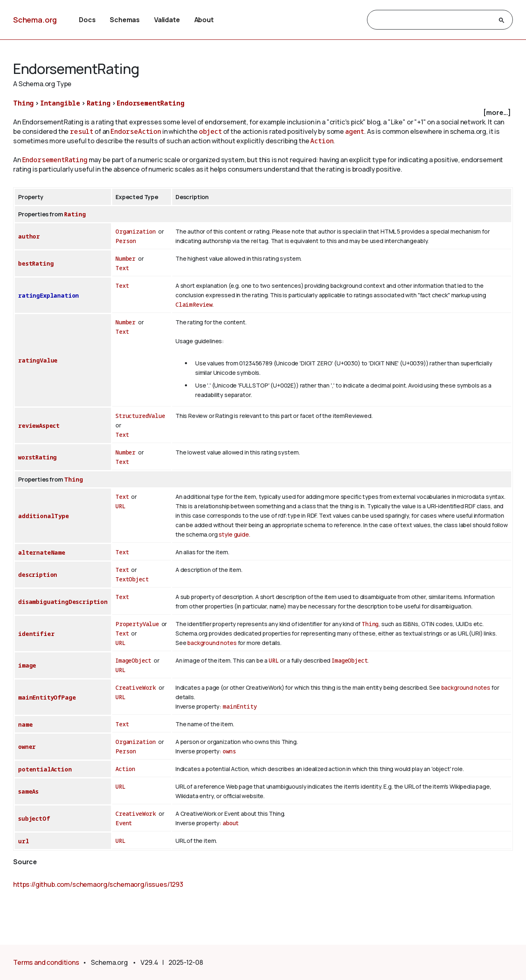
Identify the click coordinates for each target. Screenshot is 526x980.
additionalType (44, 516)
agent (355, 131)
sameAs (28, 791)
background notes (212, 643)
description (38, 575)
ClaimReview (194, 304)
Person (126, 241)
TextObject (132, 579)
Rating (99, 103)
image (27, 665)
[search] (433, 20)
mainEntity (240, 706)
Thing (23, 103)
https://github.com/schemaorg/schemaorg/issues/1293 (98, 884)
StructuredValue (140, 416)
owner (27, 747)
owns (229, 751)
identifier (36, 634)
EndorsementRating (150, 103)
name (25, 724)
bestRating (36, 263)
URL (121, 506)
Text (122, 268)
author (29, 236)
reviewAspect (39, 426)
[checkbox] (263, 113)
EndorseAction (136, 131)
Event (124, 823)
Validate (167, 20)
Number (126, 258)
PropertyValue (137, 624)
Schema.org (35, 20)
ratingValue (38, 360)
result (82, 131)
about (231, 823)
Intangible (60, 103)
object (210, 131)
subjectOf (34, 818)
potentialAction (45, 769)
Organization (136, 231)
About (204, 20)
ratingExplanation (48, 295)
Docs (87, 20)
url (24, 841)
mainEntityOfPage (47, 697)
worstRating (37, 457)
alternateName (42, 552)
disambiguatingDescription (63, 602)
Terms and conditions (46, 962)
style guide (234, 534)
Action (322, 141)
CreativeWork (136, 687)
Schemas (125, 20)
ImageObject (133, 660)
